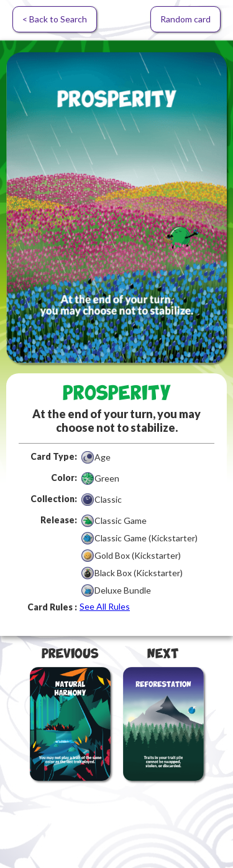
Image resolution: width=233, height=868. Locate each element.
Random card (185, 19)
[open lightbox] (116, 208)
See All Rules (105, 606)
